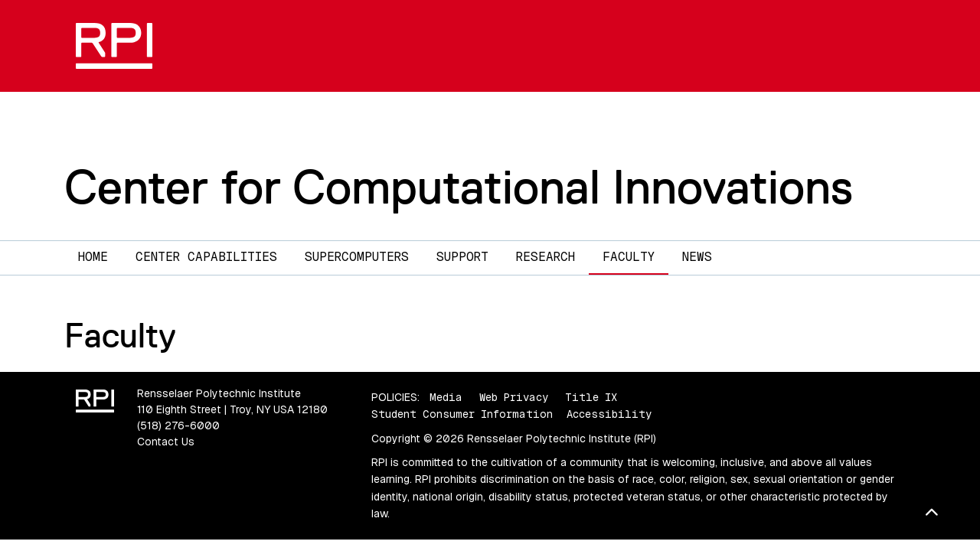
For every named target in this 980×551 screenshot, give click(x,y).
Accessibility (609, 414)
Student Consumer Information (462, 414)
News (697, 257)
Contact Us (166, 442)
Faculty (629, 257)
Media (446, 397)
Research (546, 257)
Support (462, 257)
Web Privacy (514, 397)
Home (93, 257)
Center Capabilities (206, 257)
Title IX (591, 397)
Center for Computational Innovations (459, 187)
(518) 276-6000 (178, 425)
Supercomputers (357, 257)
